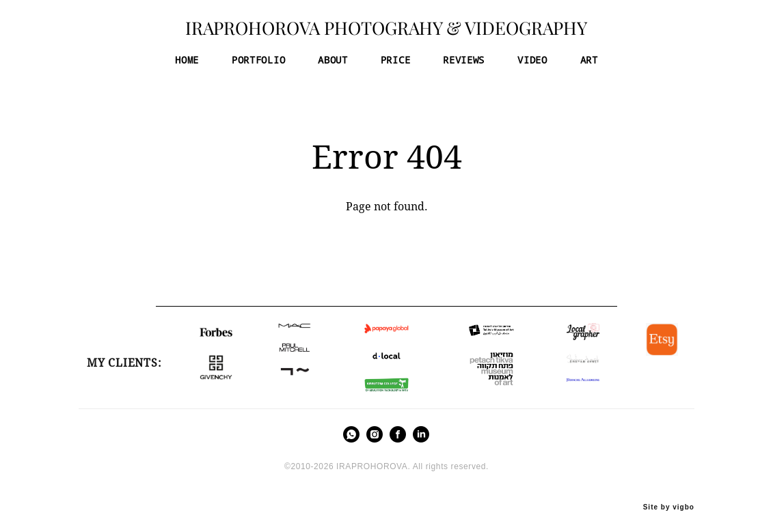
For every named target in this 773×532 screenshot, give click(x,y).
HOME (187, 64)
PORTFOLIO (258, 64)
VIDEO (532, 64)
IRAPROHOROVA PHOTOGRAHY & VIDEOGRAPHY (386, 33)
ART (589, 64)
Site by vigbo (669, 499)
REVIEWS (464, 64)
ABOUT (333, 64)
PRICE (396, 64)
